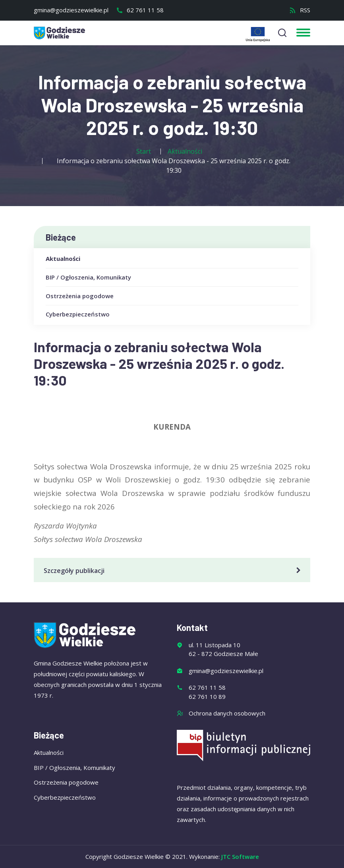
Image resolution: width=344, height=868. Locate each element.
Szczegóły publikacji (173, 571)
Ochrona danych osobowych (227, 713)
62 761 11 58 (140, 10)
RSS (300, 10)
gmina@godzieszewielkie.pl (71, 10)
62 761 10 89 (207, 696)
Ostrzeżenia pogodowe (80, 296)
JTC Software (240, 856)
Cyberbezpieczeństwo (78, 314)
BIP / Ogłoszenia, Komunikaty (88, 277)
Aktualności (63, 258)
